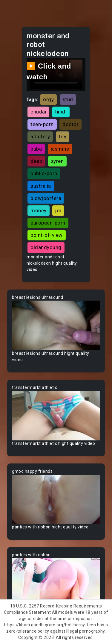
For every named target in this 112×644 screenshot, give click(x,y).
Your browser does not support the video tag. (56, 325)
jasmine (60, 149)
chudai (38, 112)
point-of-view (47, 235)
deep (36, 161)
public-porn (44, 173)
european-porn (48, 223)
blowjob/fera (46, 198)
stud (68, 99)
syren (57, 161)
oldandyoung (46, 247)
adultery (40, 137)
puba (36, 149)
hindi (61, 112)
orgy (48, 99)
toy (63, 137)
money (39, 210)
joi (58, 210)
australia (41, 186)
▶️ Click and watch (49, 71)
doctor (70, 124)
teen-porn (42, 124)
